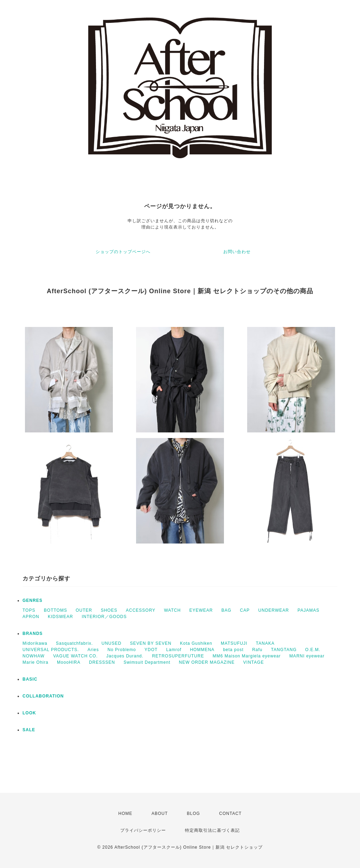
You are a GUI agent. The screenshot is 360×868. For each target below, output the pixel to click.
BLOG (194, 814)
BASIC (30, 679)
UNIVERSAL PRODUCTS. (51, 650)
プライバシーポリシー (143, 830)
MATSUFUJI (234, 643)
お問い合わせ (237, 252)
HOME (126, 814)
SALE (29, 730)
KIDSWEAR (60, 617)
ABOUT (160, 814)
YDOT (151, 650)
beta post (233, 650)
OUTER (84, 610)
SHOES (109, 610)
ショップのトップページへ (123, 252)
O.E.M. (313, 650)
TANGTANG (284, 650)
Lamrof (174, 650)
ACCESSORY (141, 610)
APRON (31, 617)
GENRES (33, 600)
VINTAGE (254, 662)
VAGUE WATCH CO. (75, 656)
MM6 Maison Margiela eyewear (247, 656)
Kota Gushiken (196, 643)
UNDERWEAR (274, 610)
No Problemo (122, 650)
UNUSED (112, 643)
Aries (93, 650)
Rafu (257, 650)
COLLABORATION (43, 696)
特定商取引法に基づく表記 (212, 830)
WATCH (172, 610)
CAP (245, 610)
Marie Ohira (36, 662)
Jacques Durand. (125, 656)
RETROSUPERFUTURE (178, 656)
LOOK (29, 713)
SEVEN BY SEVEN (151, 643)
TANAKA (265, 643)
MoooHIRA (69, 662)
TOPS (29, 610)
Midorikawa (35, 643)
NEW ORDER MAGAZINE (207, 662)
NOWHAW (34, 656)
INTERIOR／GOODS (104, 617)
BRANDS (33, 634)
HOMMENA (202, 650)
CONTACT (230, 814)
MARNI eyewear (307, 656)
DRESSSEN (102, 662)
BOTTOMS (56, 610)
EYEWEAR (201, 610)
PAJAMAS (308, 610)
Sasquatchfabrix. (74, 643)
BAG (226, 610)
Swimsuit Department (147, 662)
